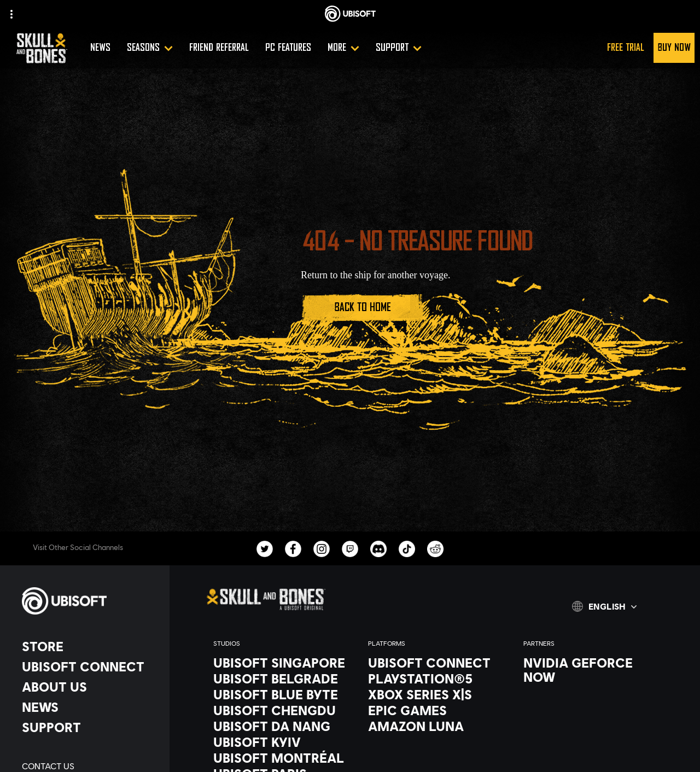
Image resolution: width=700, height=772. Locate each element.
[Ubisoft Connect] (90, 666)
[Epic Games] (434, 710)
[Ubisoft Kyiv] (280, 742)
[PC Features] (288, 48)
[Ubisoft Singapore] (280, 663)
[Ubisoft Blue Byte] (280, 694)
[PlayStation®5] (434, 679)
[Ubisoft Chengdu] (280, 710)
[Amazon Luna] (434, 726)
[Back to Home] (363, 308)
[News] (100, 48)
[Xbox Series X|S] (434, 694)
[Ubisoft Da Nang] (280, 726)
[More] (343, 48)
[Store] (90, 646)
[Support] (399, 48)
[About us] (90, 687)
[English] (604, 606)
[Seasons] (150, 48)
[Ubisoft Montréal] (280, 758)
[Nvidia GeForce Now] (590, 670)
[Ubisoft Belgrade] (280, 679)
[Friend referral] (219, 48)
